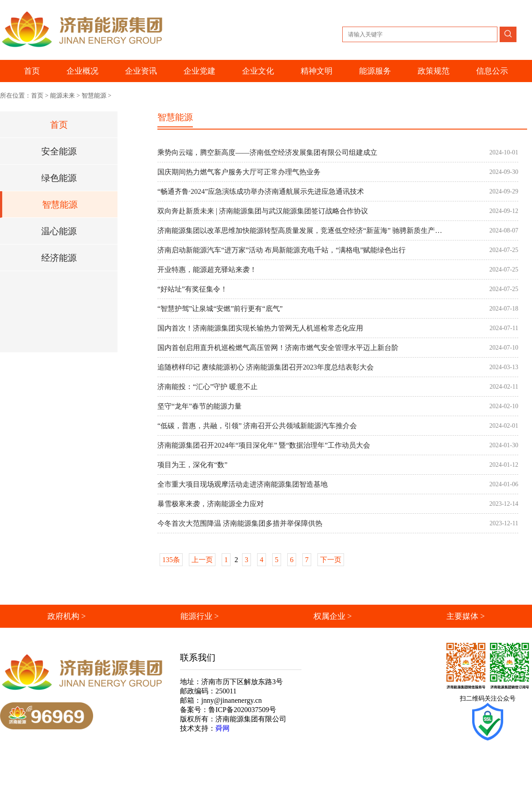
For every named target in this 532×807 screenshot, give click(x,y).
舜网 (223, 728)
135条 (171, 560)
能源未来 (63, 96)
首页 (32, 71)
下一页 (331, 560)
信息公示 (492, 71)
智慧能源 (94, 96)
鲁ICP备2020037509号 (242, 710)
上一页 (202, 560)
